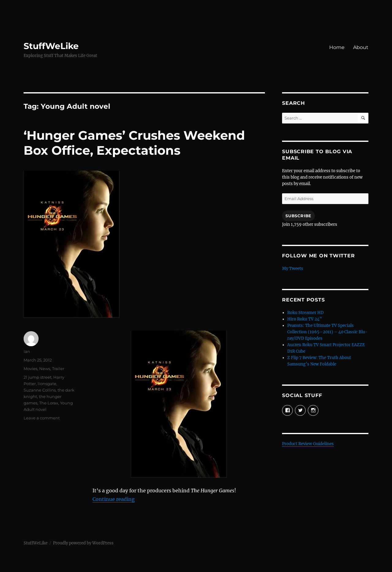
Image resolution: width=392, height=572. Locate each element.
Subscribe (298, 216)
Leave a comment (42, 418)
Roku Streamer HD (305, 313)
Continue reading (114, 499)
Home (337, 47)
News (45, 369)
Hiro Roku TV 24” (305, 319)
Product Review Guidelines (308, 444)
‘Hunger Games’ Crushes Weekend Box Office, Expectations (134, 143)
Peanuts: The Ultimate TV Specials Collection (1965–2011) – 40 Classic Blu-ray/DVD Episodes (327, 332)
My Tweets (293, 269)
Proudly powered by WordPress (83, 543)
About (361, 47)
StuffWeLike (51, 46)
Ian (27, 351)
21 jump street (38, 377)
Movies (30, 369)
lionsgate (47, 384)
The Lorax (49, 403)
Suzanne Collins (40, 390)
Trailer (58, 369)
